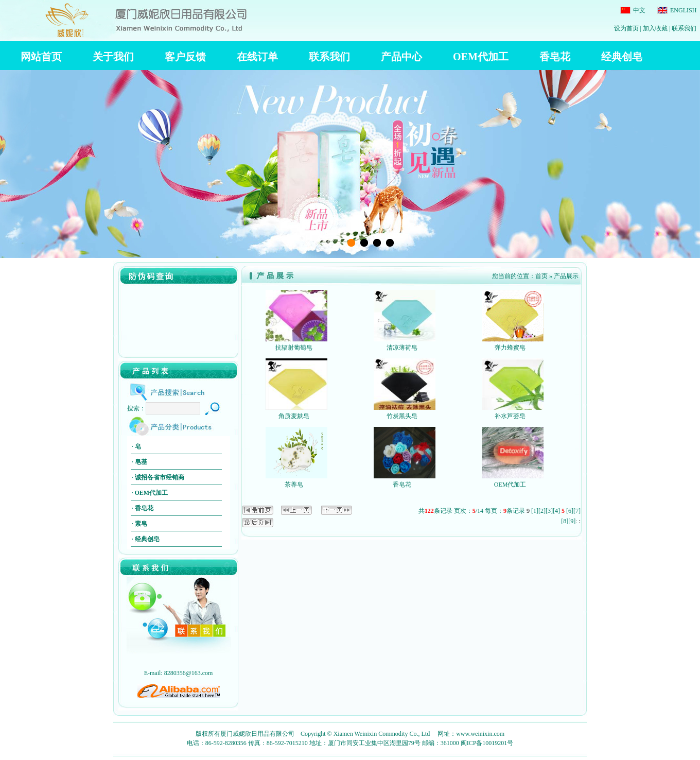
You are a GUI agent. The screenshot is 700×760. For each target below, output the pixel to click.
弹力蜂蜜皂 (510, 348)
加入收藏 (655, 28)
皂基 (141, 462)
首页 (541, 276)
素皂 (141, 524)
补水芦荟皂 (510, 416)
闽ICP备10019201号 (487, 743)
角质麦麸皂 (294, 416)
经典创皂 (147, 539)
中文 (638, 10)
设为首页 (626, 28)
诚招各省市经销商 (160, 477)
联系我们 (684, 28)
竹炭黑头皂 (402, 416)
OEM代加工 (152, 493)
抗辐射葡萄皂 (294, 348)
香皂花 (144, 508)
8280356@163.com (189, 673)
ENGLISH (682, 10)
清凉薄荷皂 (402, 348)
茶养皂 (294, 485)
